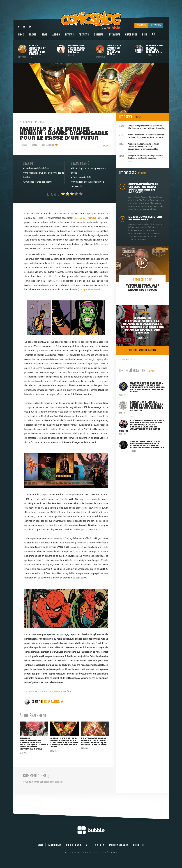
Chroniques (131, 36)
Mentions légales (119, 849)
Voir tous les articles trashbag (142, 350)
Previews (84, 36)
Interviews (114, 36)
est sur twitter (53, 702)
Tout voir (139, 117)
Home (21, 36)
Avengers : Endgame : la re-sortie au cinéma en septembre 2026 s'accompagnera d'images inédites (139, 146)
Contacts (99, 849)
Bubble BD (139, 849)
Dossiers (99, 36)
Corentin (33, 702)
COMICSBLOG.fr (127, 360)
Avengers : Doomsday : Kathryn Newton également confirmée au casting (141, 157)
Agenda (56, 36)
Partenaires (55, 849)
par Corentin (50, 145)
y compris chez (89, 289)
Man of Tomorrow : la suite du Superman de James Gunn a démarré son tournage (141, 136)
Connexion (141, 26)
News (44, 36)
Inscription (156, 26)
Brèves (33, 36)
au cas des (85, 218)
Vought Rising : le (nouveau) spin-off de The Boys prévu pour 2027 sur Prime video (142, 127)
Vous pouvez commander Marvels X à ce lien (48, 691)
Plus (145, 36)
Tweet (106, 146)
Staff (40, 849)
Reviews (69, 36)
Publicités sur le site (78, 849)
